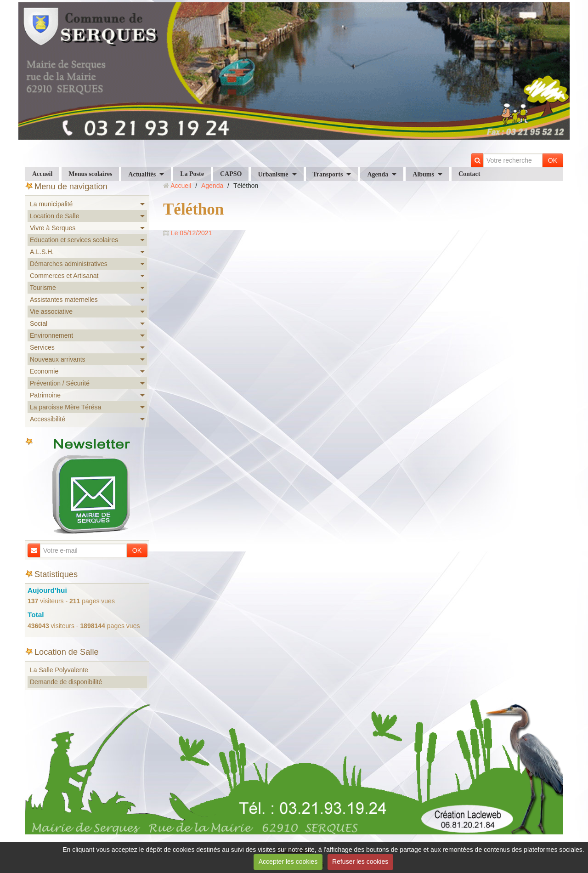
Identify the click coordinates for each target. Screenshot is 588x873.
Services (42, 347)
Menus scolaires (90, 174)
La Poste (192, 174)
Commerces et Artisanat (64, 276)
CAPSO (231, 174)
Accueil (42, 174)
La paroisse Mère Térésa (65, 407)
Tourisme (43, 288)
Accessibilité (48, 419)
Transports (328, 174)
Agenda (378, 174)
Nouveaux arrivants (58, 359)
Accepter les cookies (288, 862)
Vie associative (51, 312)
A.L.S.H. (42, 252)
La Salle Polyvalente (59, 670)
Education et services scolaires (74, 240)
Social (39, 323)
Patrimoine (45, 395)
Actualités (142, 174)
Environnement (51, 335)
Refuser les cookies (360, 862)
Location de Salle (54, 216)
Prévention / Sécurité (60, 383)
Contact (469, 174)
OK (553, 160)
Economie (44, 371)
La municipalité (51, 204)
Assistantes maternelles (64, 300)
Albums (423, 174)
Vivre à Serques (53, 228)
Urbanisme (273, 174)
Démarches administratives (69, 264)
